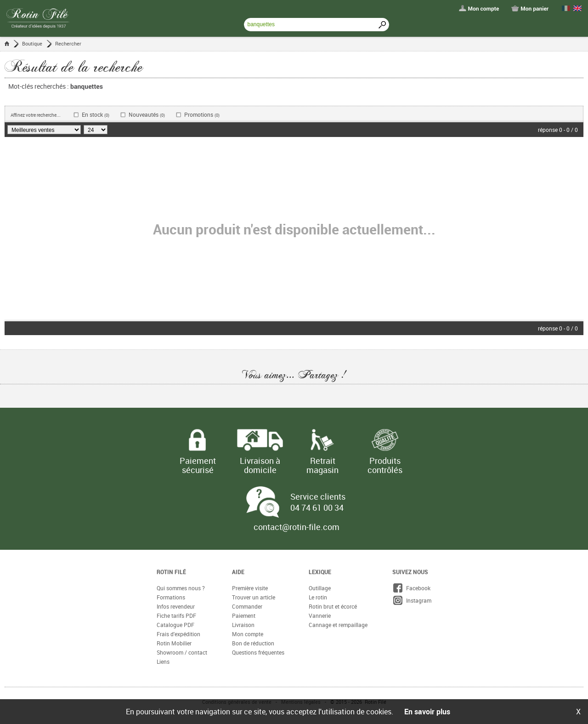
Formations (171, 597)
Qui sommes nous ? (181, 588)
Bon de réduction (253, 643)
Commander (247, 606)
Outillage (320, 588)
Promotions (202, 115)
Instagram (412, 600)
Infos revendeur (176, 606)
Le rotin (318, 597)
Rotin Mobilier (174, 643)
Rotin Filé (171, 572)
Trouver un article (254, 597)
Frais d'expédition (178, 634)
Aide (238, 572)
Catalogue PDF (175, 625)
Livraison (243, 625)
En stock (96, 115)
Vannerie (320, 616)
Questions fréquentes (258, 652)
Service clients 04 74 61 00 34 (318, 502)
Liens (163, 661)
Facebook (411, 588)
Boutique (32, 43)
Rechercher (68, 43)
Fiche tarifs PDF (176, 616)
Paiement (244, 616)
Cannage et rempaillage (338, 625)
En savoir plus (427, 712)
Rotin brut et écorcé (333, 606)
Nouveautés (147, 115)
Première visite (250, 588)
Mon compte (248, 634)
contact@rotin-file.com (297, 527)
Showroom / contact (182, 652)
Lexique (320, 572)
